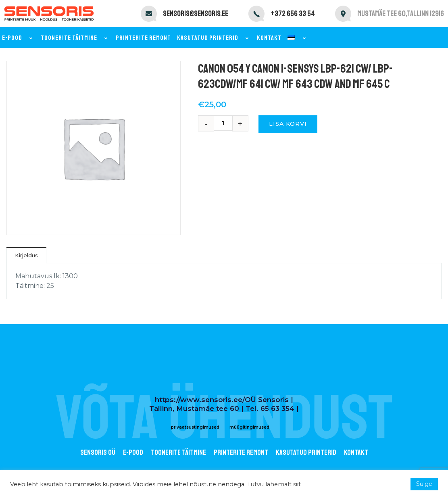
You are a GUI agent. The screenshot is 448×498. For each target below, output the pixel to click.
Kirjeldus (26, 255)
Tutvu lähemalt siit (274, 484)
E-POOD (133, 452)
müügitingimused (249, 427)
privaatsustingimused (195, 427)
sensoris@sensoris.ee (196, 14)
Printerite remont (143, 38)
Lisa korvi (288, 124)
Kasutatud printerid (214, 38)
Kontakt (269, 38)
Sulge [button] (424, 484)
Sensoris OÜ (98, 452)
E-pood (18, 38)
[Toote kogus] (226, 123)
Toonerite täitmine (75, 38)
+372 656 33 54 (293, 14)
